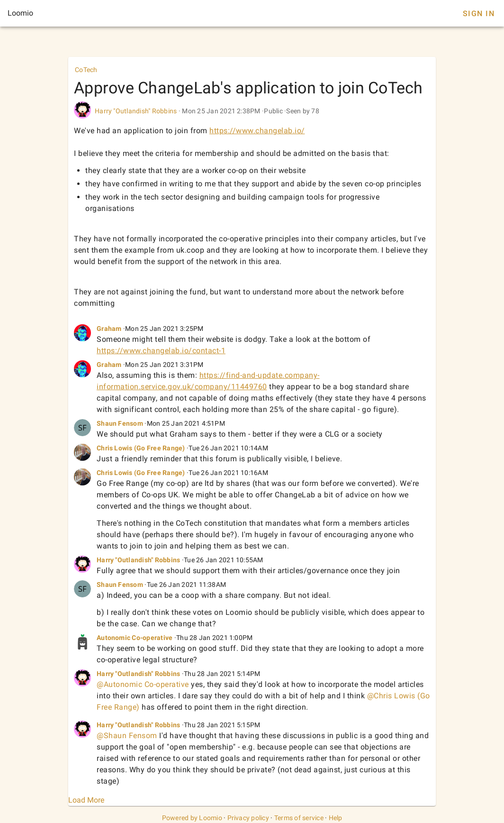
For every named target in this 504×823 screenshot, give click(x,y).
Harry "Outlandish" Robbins (136, 111)
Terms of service (299, 818)
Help (336, 818)
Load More (86, 800)
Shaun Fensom (120, 423)
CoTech (86, 70)
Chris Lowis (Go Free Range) (141, 448)
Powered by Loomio (192, 818)
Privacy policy (248, 818)
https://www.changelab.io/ (257, 131)
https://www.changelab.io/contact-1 (161, 351)
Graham (109, 329)
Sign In (479, 14)
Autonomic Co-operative (135, 638)
